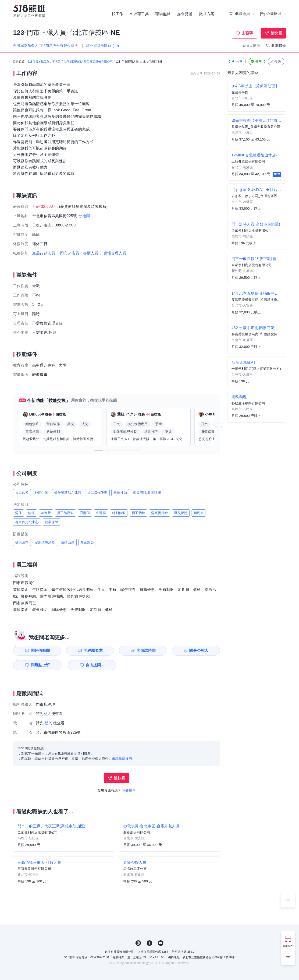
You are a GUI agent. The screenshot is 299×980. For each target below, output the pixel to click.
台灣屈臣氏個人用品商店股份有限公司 (88, 62)
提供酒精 (22, 542)
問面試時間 (146, 650)
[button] (99, 451)
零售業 (57, 62)
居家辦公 (87, 542)
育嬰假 (85, 513)
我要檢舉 (129, 790)
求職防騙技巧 (122, 759)
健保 (31, 513)
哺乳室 (199, 513)
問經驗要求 (93, 650)
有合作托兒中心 (27, 522)
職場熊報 (163, 14)
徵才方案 (207, 14)
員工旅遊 (22, 493)
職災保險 (181, 513)
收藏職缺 (279, 46)
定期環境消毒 (45, 542)
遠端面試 (68, 542)
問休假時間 (40, 650)
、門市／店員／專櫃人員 (77, 253)
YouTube (161, 943)
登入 (48, 714)
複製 (276, 62)
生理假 (101, 513)
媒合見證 (185, 14)
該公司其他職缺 (103, 46)
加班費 (46, 513)
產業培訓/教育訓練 (147, 493)
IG (138, 943)
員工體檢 (139, 513)
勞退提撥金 (160, 513)
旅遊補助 (120, 493)
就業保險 (52, 522)
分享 (237, 62)
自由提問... (94, 665)
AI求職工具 (139, 14)
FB (149, 943)
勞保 (19, 513)
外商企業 (42, 493)
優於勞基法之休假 (68, 493)
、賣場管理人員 (113, 253)
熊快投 (276, 33)
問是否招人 (199, 650)
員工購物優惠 (97, 493)
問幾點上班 (40, 665)
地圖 (86, 216)
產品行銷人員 (44, 253)
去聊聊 (247, 33)
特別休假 (119, 513)
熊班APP (288, 946)
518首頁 (33, 62)
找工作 (117, 14)
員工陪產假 (65, 513)
